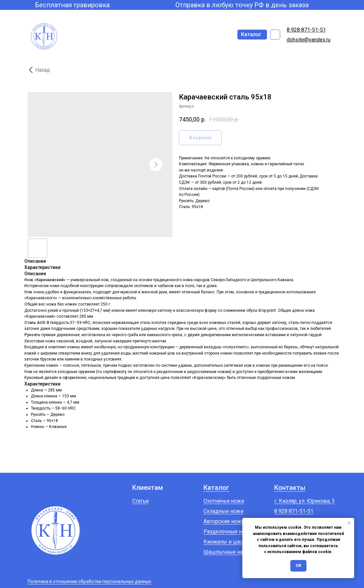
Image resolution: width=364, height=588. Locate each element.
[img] (275, 35)
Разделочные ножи (228, 532)
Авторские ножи (224, 521)
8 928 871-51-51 (294, 511)
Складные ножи (223, 511)
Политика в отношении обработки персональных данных (89, 581)
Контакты (290, 488)
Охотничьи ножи (224, 501)
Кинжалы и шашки (227, 542)
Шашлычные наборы (230, 552)
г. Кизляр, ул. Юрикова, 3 (304, 501)
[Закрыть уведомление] (349, 523)
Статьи (140, 501)
